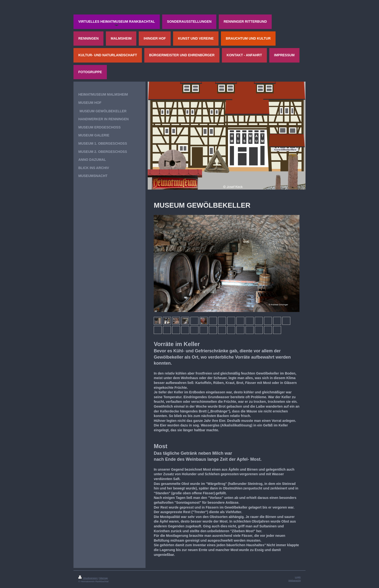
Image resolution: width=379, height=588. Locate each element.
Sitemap (103, 578)
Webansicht (295, 580)
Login (298, 577)
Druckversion (88, 578)
